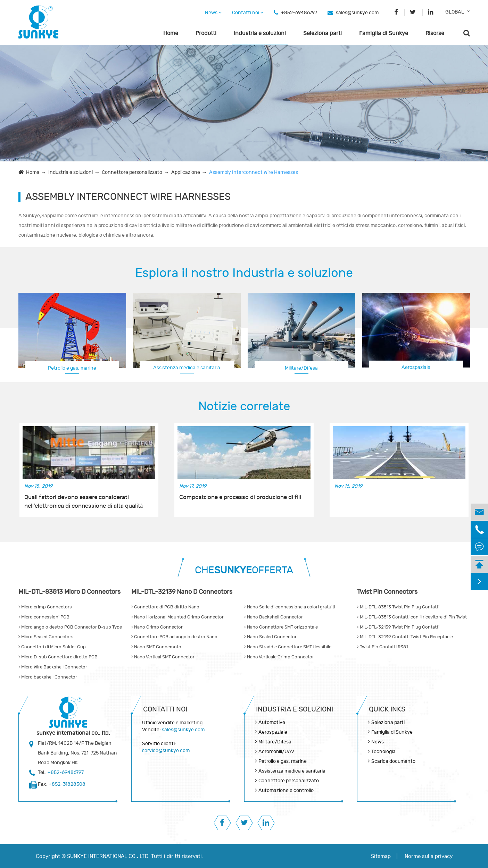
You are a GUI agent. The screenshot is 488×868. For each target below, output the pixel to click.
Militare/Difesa (301, 368)
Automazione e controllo (286, 790)
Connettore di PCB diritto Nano (165, 607)
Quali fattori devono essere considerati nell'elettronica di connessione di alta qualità (84, 502)
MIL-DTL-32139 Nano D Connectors (182, 592)
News (213, 13)
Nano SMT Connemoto (156, 647)
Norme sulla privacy (429, 856)
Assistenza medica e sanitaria (187, 368)
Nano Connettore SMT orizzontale (281, 627)
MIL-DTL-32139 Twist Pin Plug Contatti (398, 627)
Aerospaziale (416, 367)
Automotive (272, 722)
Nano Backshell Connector (274, 617)
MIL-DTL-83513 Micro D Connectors (69, 592)
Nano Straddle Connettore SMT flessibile (288, 647)
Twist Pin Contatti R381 (382, 647)
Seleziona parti (322, 33)
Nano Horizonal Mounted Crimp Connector (177, 617)
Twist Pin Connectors (387, 592)
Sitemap (381, 856)
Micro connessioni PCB (44, 617)
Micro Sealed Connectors (46, 637)
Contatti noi (248, 13)
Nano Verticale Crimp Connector (279, 657)
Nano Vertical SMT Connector (163, 657)
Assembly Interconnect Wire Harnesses (254, 172)
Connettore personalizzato (132, 172)
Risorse (435, 33)
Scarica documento (393, 761)
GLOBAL (455, 12)
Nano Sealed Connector (270, 637)
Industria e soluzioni (260, 33)
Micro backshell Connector (48, 677)
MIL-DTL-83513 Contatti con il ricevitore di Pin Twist (412, 617)
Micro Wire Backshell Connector (53, 667)
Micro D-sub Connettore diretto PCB (58, 657)
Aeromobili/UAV (276, 752)
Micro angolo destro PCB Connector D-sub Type (70, 627)
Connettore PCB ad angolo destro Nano (174, 637)
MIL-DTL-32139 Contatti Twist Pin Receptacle (405, 637)
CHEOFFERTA (244, 570)
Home (171, 33)
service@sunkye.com (166, 751)
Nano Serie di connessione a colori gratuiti (290, 607)
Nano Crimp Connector (157, 627)
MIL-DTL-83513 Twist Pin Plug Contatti (398, 607)
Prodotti (206, 33)
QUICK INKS (387, 709)
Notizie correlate (244, 406)
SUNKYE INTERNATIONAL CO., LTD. (108, 856)
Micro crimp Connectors (45, 607)
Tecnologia (383, 752)
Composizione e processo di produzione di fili (240, 497)
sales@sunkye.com (357, 13)
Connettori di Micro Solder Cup (52, 647)
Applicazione (186, 172)
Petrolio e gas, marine (72, 368)
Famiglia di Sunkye (384, 33)
